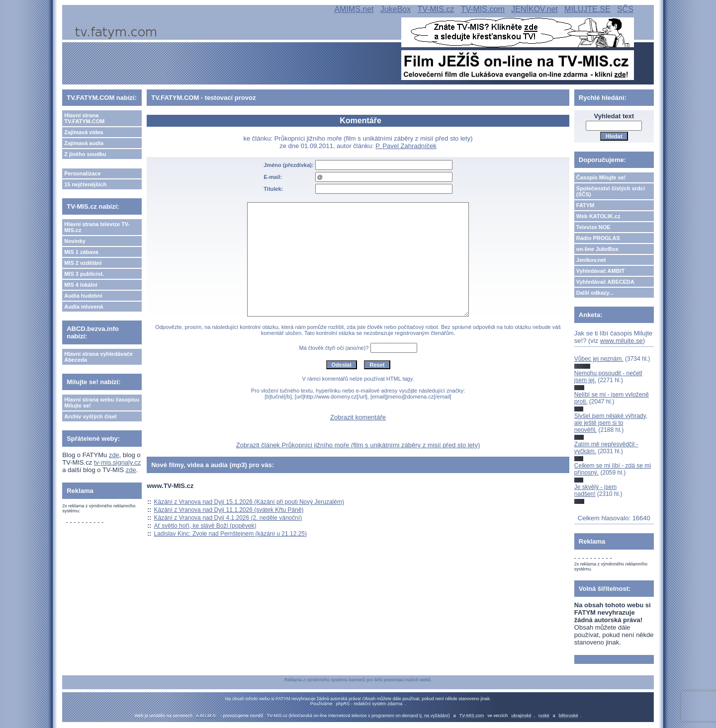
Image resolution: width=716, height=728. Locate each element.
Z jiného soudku (85, 154)
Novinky (75, 241)
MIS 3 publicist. (84, 274)
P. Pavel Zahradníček (406, 146)
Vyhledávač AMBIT (601, 271)
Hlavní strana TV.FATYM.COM (84, 118)
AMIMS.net (354, 9)
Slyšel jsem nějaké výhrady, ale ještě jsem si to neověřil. (611, 423)
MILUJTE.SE (587, 9)
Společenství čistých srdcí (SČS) (611, 191)
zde (114, 455)
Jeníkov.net (591, 260)
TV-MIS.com (483, 9)
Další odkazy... (595, 293)
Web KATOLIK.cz (598, 216)
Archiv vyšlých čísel (90, 416)
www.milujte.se (622, 341)
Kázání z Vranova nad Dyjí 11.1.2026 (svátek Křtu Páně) (229, 510)
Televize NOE (593, 227)
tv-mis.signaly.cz (117, 462)
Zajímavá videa (84, 132)
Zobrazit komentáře (358, 417)
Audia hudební (83, 296)
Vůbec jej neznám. (599, 359)
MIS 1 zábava (81, 252)
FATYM (585, 205)
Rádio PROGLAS (598, 238)
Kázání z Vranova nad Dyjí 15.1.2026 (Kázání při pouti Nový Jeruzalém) (249, 502)
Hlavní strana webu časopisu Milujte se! (102, 403)
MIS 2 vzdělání (83, 263)
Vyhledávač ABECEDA (605, 282)
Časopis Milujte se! (601, 177)
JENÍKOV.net (535, 9)
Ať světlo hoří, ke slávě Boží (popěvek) (205, 526)
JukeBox (396, 9)
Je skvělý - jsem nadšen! (595, 490)
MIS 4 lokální (81, 285)
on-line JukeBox (597, 249)
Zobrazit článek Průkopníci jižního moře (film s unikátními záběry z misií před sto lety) (358, 445)
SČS (625, 9)
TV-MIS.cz (436, 9)
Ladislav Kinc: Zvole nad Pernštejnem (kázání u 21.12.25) (231, 534)
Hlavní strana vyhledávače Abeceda (98, 357)
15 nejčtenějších (85, 184)
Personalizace (82, 173)
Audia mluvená (84, 307)
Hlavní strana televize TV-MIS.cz (97, 227)
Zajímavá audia (84, 143)
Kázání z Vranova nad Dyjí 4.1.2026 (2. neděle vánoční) (228, 518)
